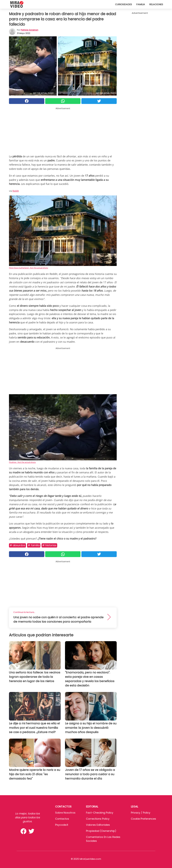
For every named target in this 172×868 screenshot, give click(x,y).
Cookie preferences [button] (143, 819)
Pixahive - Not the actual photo (22, 462)
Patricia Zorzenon (29, 30)
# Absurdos (17, 545)
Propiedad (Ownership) (101, 831)
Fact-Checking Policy (100, 813)
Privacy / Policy (141, 813)
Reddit (16, 191)
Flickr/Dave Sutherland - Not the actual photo (29, 268)
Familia (141, 4)
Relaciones (156, 4)
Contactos (62, 819)
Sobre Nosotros (65, 813)
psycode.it (62, 825)
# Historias (49, 545)
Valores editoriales (98, 825)
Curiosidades (123, 4)
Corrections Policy (98, 819)
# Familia (34, 545)
